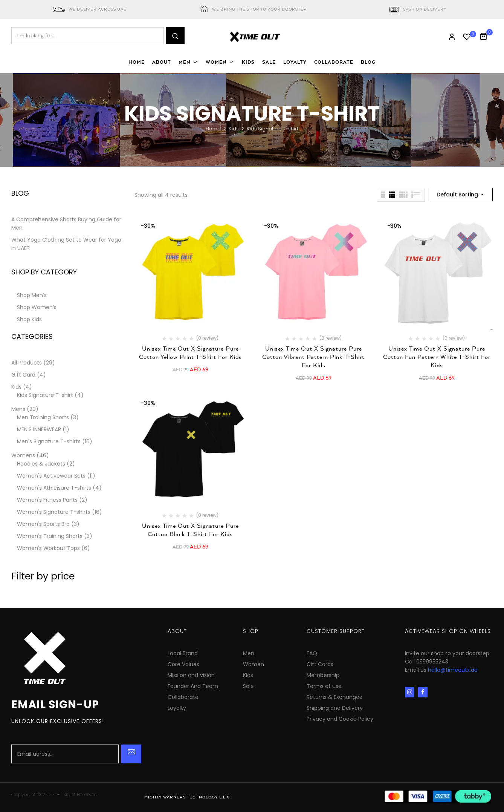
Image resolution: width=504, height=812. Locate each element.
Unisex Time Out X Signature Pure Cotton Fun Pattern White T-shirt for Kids (437, 357)
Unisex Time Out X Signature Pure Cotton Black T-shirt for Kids (190, 530)
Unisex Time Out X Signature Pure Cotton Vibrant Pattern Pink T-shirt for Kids (313, 357)
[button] (486, 36)
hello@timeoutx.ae (453, 670)
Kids (234, 129)
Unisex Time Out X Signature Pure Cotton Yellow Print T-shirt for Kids (190, 353)
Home (213, 129)
